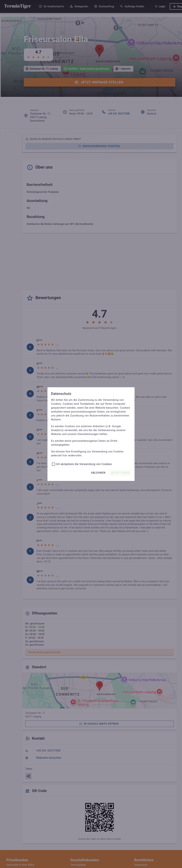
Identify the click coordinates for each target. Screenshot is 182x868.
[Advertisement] (100, 262)
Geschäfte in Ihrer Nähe (20, 865)
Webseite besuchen (49, 758)
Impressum (141, 865)
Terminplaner (78, 865)
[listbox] (100, 464)
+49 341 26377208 (119, 114)
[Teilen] (28, 776)
